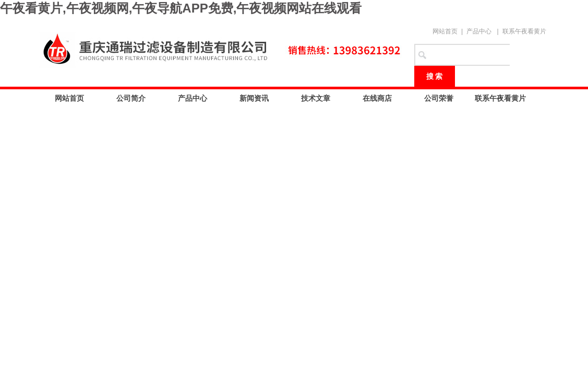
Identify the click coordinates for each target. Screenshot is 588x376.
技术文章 (316, 98)
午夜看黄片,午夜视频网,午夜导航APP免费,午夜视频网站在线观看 (181, 8)
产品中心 (479, 31)
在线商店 (377, 98)
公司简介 (131, 98)
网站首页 (445, 31)
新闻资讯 (254, 98)
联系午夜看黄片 (524, 31)
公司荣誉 (439, 98)
